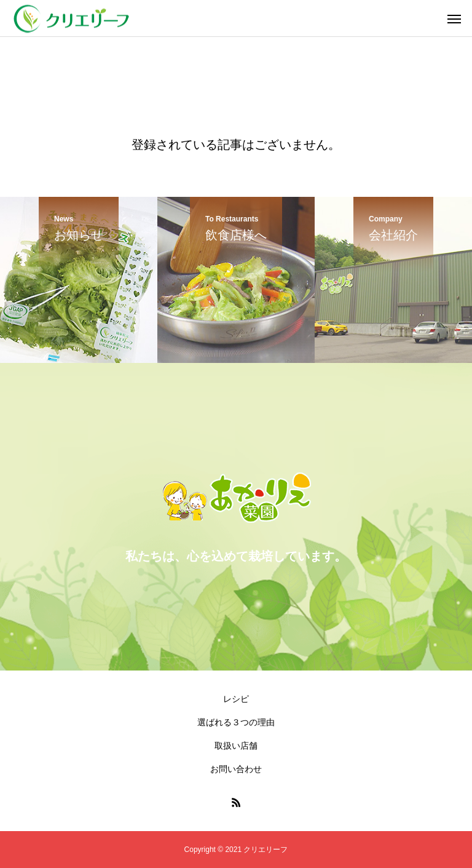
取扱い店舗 (236, 746)
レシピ (236, 699)
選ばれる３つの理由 (236, 722)
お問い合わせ (236, 769)
